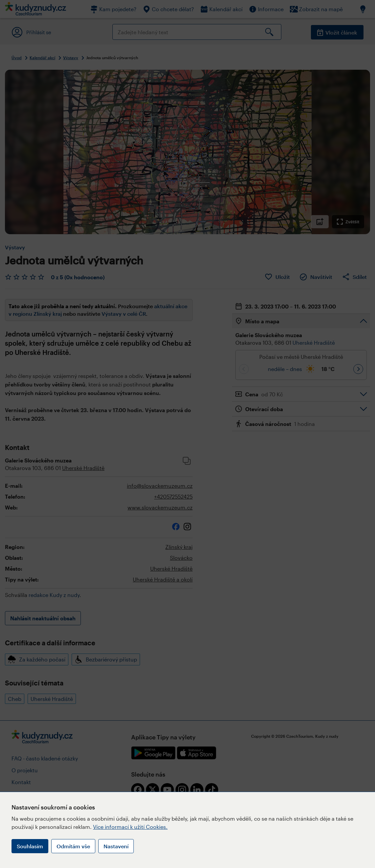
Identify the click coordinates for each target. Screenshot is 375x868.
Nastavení (116, 846)
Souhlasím (30, 846)
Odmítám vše (73, 846)
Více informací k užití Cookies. (130, 827)
